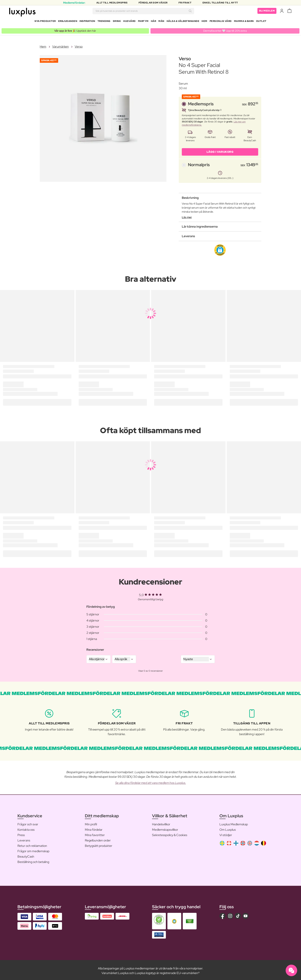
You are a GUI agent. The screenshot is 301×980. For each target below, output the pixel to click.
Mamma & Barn (244, 22)
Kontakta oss (26, 828)
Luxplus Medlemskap (234, 823)
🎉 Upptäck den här (75, 29)
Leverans (24, 839)
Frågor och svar (28, 823)
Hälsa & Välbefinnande (183, 22)
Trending (104, 22)
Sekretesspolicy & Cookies (170, 833)
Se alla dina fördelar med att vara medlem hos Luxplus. (151, 781)
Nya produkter (45, 22)
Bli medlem (267, 12)
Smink (117, 22)
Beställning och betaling (33, 860)
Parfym (143, 22)
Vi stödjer (226, 833)
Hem (204, 22)
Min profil (91, 823)
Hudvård (129, 22)
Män (161, 22)
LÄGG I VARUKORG (220, 150)
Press (21, 833)
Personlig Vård (221, 22)
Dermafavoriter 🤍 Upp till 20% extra (225, 29)
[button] (220, 249)
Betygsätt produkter (99, 844)
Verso (79, 45)
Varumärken (60, 45)
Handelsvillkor (161, 823)
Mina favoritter (95, 833)
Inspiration (87, 22)
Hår (154, 22)
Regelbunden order (98, 839)
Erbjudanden (68, 22)
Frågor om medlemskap (33, 850)
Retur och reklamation (32, 844)
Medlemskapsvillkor (165, 828)
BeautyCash (26, 855)
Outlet (261, 22)
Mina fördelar (94, 828)
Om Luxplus (228, 828)
